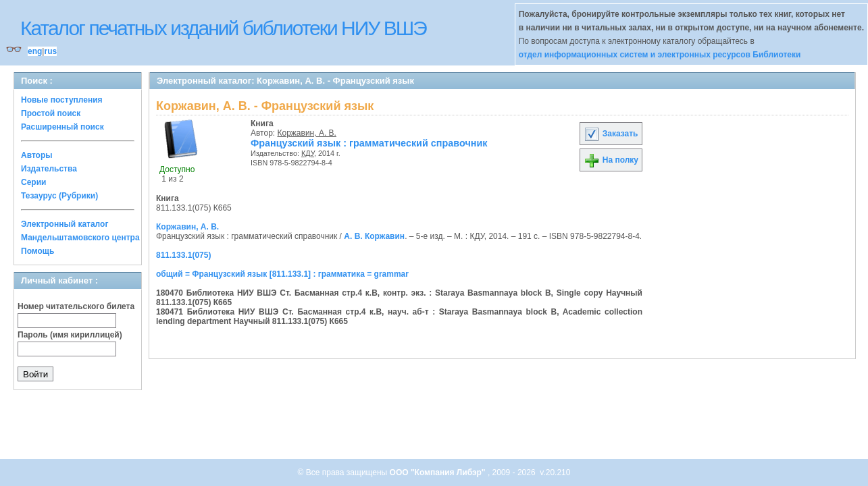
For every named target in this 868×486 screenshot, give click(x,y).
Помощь (37, 251)
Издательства (49, 169)
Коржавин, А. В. (307, 133)
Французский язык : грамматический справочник (369, 143)
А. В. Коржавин (374, 236)
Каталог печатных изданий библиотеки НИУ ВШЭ (223, 28)
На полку (611, 160)
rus (50, 51)
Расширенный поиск (62, 127)
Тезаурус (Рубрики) (59, 196)
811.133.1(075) (183, 255)
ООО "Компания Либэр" (439, 473)
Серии (33, 182)
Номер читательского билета (76, 306)
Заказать (611, 134)
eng (35, 51)
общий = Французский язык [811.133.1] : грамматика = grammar (282, 274)
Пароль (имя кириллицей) (70, 335)
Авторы (37, 155)
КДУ (308, 153)
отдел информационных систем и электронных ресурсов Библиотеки (660, 55)
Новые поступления (62, 100)
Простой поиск (51, 113)
